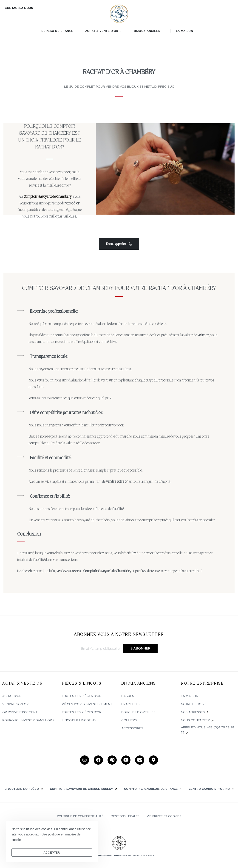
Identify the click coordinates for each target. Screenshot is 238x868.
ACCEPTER (52, 853)
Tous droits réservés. (141, 855)
